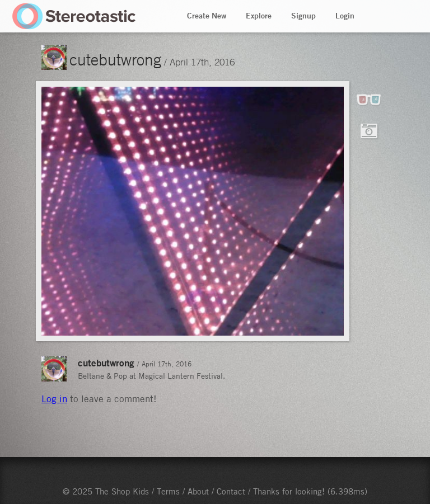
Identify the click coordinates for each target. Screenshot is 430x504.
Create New (207, 16)
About (198, 491)
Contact (231, 491)
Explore (259, 16)
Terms (168, 491)
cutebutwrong (115, 59)
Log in (54, 399)
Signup (303, 16)
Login (345, 16)
